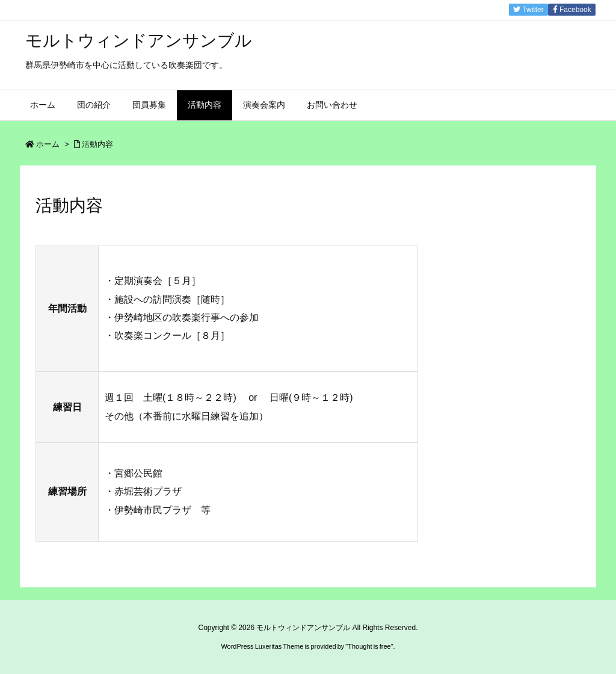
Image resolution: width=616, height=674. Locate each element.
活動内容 (97, 144)
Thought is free (369, 646)
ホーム (48, 144)
